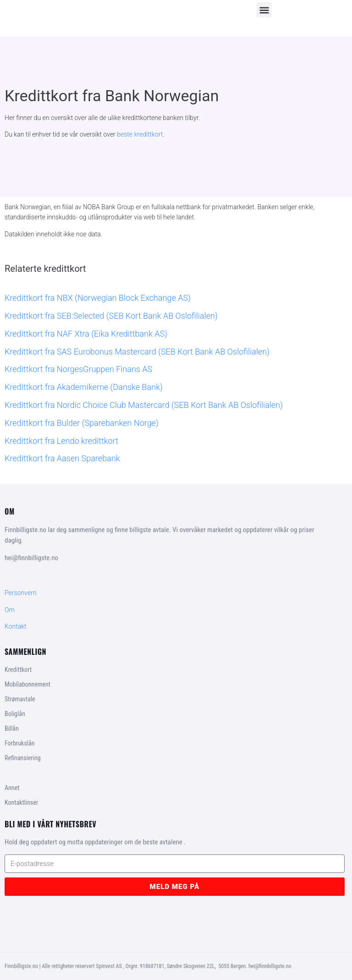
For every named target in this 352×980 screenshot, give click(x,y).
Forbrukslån (20, 743)
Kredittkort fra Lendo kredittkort (61, 441)
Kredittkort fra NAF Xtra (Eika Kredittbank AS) (86, 334)
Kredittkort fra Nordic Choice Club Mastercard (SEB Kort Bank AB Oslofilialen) (144, 405)
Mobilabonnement (28, 684)
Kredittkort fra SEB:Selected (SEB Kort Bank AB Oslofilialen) (111, 316)
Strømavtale (20, 699)
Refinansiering (23, 758)
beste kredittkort (140, 134)
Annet (12, 788)
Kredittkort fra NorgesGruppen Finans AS (78, 369)
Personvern (20, 593)
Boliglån (15, 714)
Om (10, 610)
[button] (264, 10)
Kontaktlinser (21, 802)
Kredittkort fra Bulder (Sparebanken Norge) (82, 423)
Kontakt (16, 626)
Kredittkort (18, 670)
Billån (12, 728)
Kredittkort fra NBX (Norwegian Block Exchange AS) (98, 298)
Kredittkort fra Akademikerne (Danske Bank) (84, 387)
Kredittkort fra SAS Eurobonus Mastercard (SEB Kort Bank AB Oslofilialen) (137, 352)
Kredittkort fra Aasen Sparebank (62, 458)
